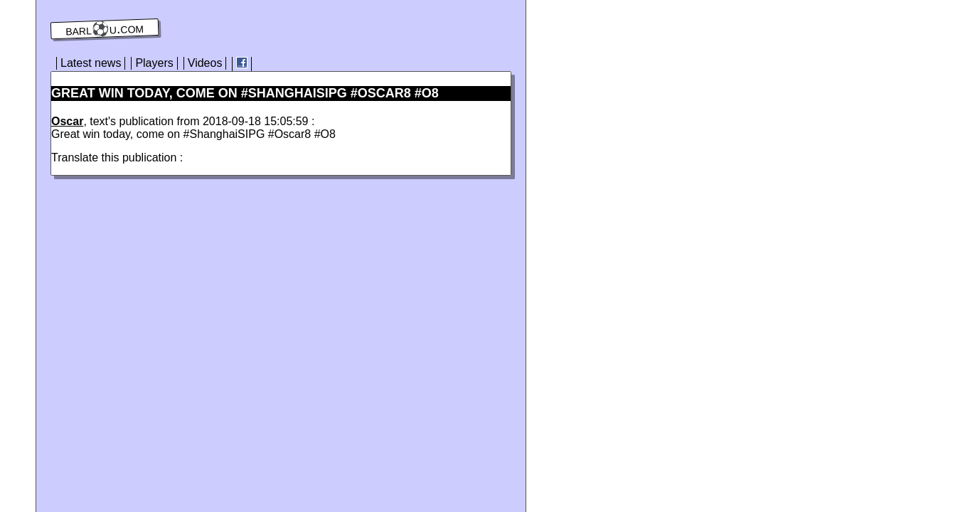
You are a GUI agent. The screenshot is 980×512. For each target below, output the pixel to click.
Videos (205, 63)
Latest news (91, 63)
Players (154, 63)
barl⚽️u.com (105, 29)
